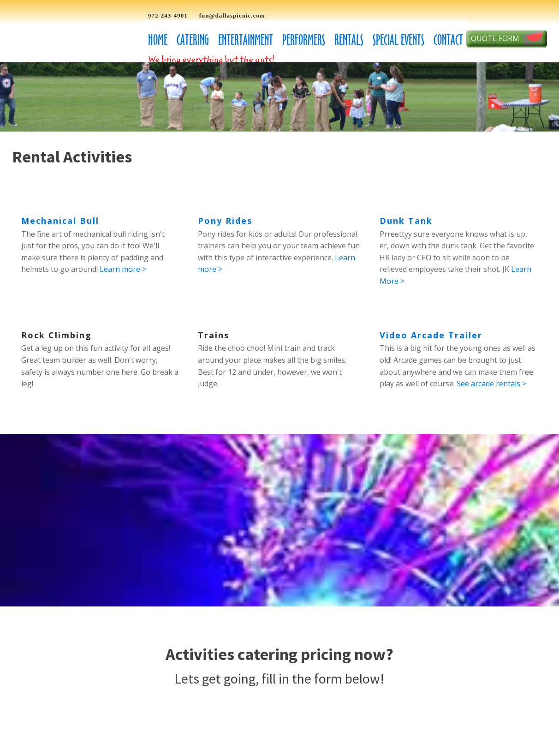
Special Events (398, 40)
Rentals (349, 40)
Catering (193, 40)
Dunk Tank (406, 221)
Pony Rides (225, 221)
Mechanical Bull (60, 221)
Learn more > (123, 269)
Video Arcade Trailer (431, 335)
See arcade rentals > (491, 384)
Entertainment (246, 40)
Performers (304, 40)
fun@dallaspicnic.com (232, 15)
